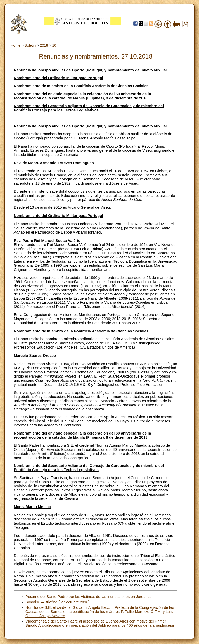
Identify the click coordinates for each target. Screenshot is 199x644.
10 (54, 45)
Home (15, 45)
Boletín (30, 45)
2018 (44, 45)
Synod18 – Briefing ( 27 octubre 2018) (58, 602)
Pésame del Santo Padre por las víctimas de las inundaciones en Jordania (88, 597)
